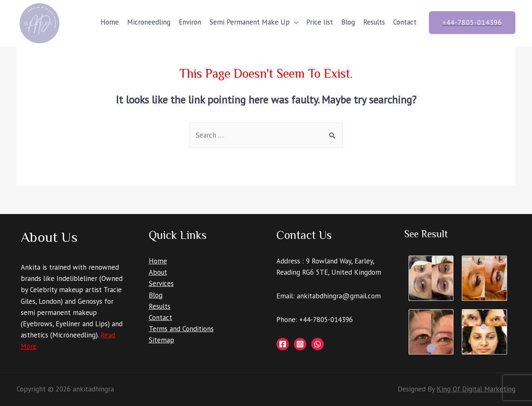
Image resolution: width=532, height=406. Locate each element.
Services (161, 283)
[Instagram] (300, 344)
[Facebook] (283, 344)
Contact (405, 22)
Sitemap (161, 340)
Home (110, 22)
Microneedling (149, 22)
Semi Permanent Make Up (250, 22)
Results (374, 22)
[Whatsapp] (318, 344)
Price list (320, 22)
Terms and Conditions (181, 329)
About (158, 272)
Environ (190, 22)
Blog (348, 22)
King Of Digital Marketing (476, 389)
